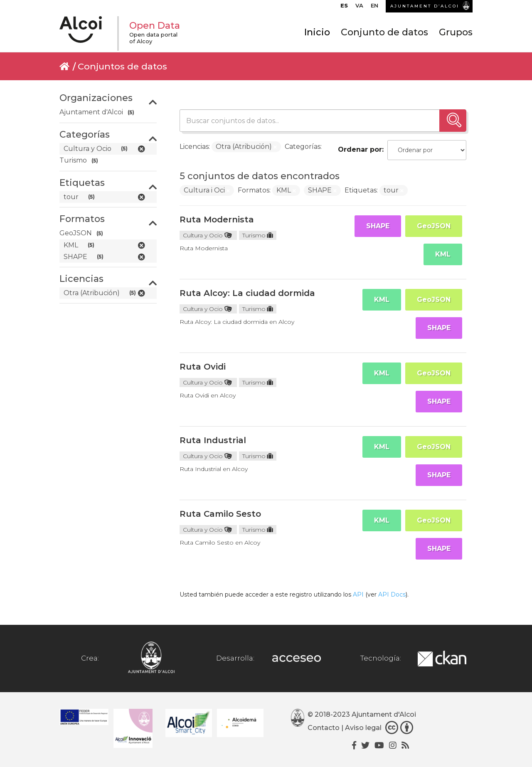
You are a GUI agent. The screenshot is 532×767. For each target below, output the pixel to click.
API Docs (392, 594)
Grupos (456, 32)
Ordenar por (360, 149)
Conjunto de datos (384, 32)
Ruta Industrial (213, 440)
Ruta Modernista (217, 219)
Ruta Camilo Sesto (220, 514)
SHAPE (378, 226)
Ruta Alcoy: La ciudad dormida (247, 293)
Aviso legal (363, 728)
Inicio (317, 32)
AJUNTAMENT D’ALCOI (425, 6)
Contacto (324, 728)
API (358, 594)
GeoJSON (434, 226)
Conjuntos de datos (122, 66)
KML (443, 254)
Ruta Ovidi (203, 367)
